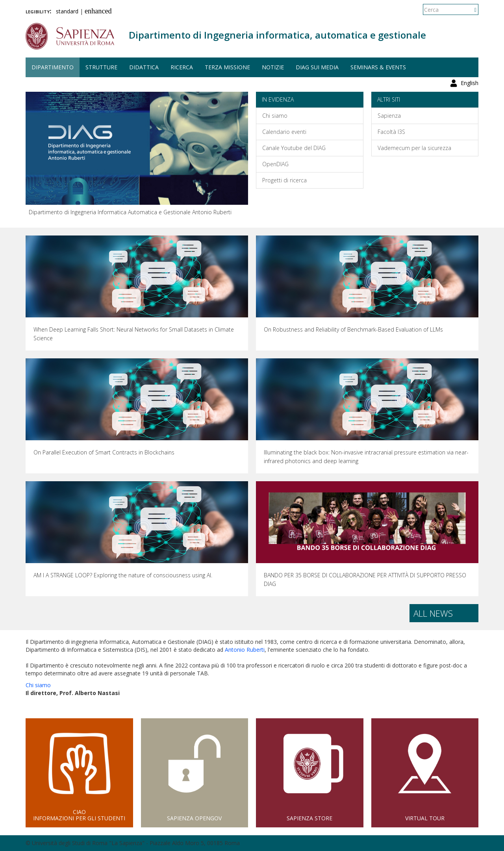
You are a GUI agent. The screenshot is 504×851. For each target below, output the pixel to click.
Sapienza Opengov (194, 818)
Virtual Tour (425, 818)
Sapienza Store (309, 818)
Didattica (144, 67)
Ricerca (182, 67)
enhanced (98, 11)
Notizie (273, 67)
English (470, 10)
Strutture (101, 67)
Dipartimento (53, 67)
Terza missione (227, 67)
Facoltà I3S (391, 132)
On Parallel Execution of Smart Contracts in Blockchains (104, 452)
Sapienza (389, 116)
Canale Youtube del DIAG (294, 148)
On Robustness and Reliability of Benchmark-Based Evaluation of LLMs (353, 329)
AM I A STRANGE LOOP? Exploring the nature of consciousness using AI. (123, 575)
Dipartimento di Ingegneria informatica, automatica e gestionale (277, 35)
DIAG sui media (317, 67)
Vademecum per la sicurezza (414, 148)
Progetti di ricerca (284, 180)
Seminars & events (378, 67)
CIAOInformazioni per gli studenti (79, 815)
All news (433, 613)
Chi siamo (275, 116)
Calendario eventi (284, 132)
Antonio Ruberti (245, 650)
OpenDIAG (275, 164)
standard (67, 11)
